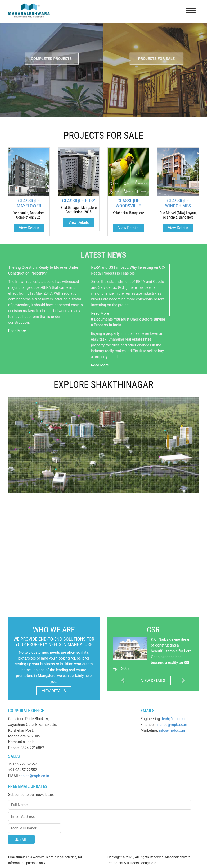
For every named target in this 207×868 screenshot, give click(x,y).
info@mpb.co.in (172, 730)
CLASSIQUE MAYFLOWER (29, 203)
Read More (17, 331)
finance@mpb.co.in (171, 725)
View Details (29, 228)
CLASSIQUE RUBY (79, 201)
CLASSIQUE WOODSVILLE (128, 203)
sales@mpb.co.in (35, 776)
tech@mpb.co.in (175, 719)
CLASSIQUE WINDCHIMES (178, 203)
